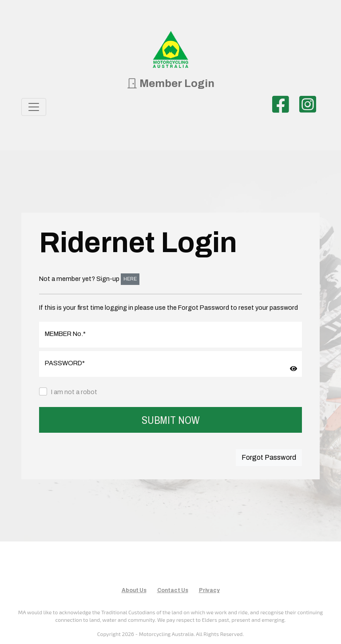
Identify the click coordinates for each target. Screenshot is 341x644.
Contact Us (173, 590)
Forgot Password (269, 457)
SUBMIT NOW (171, 420)
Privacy (209, 590)
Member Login (170, 83)
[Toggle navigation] (34, 107)
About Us (134, 590)
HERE (130, 279)
